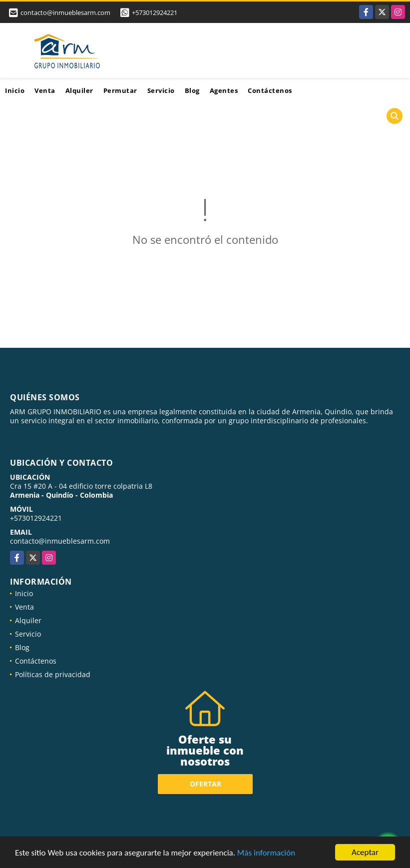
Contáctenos (270, 90)
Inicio (15, 90)
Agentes (224, 90)
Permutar (120, 90)
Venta (45, 90)
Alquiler (79, 90)
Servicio (161, 90)
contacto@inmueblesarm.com (60, 541)
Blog (192, 90)
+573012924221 (155, 12)
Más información (266, 853)
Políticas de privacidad (53, 674)
